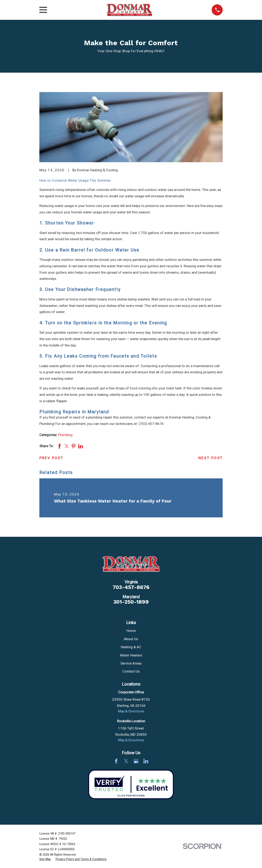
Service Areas (131, 663)
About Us (131, 639)
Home (131, 631)
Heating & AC (131, 647)
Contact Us (131, 671)
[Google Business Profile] (136, 761)
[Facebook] (116, 761)
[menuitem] (45, 859)
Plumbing (65, 435)
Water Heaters (131, 655)
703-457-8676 (131, 587)
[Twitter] (126, 761)
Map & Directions (131, 711)
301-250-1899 (131, 602)
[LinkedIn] (146, 761)
